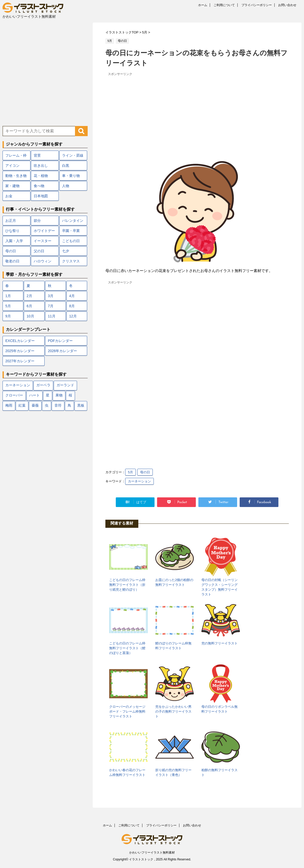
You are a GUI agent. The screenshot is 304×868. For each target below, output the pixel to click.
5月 (130, 472)
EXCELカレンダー (20, 341)
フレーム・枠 (16, 155)
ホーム (203, 5)
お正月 (11, 221)
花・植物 (41, 176)
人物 (66, 186)
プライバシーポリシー (257, 5)
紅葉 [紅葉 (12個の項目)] (22, 406)
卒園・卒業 (71, 231)
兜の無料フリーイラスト (220, 643)
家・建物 (12, 186)
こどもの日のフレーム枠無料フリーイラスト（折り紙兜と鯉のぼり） (127, 585)
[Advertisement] (196, 113)
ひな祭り (12, 231)
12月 (73, 316)
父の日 (39, 251)
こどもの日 (71, 241)
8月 (72, 306)
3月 (51, 296)
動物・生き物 (16, 176)
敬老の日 (12, 261)
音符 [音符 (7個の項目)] (58, 406)
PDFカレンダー (60, 341)
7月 (51, 306)
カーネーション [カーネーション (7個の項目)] (18, 385)
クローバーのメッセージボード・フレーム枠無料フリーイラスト (127, 711)
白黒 (66, 166)
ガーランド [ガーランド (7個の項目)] (65, 385)
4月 (72, 296)
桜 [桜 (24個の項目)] (70, 396)
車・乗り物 (71, 176)
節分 (37, 221)
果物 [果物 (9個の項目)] (59, 396)
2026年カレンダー (62, 351)
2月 (29, 296)
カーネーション (139, 481)
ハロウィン (43, 261)
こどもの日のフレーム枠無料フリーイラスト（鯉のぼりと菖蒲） (127, 648)
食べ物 (39, 186)
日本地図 (41, 196)
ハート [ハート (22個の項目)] (34, 396)
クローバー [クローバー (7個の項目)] (14, 396)
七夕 (66, 251)
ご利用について (224, 5)
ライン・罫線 (73, 155)
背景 (37, 155)
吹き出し (41, 166)
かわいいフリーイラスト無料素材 (152, 853)
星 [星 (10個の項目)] (48, 396)
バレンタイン (73, 221)
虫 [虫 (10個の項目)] (47, 406)
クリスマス (71, 261)
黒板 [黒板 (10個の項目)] (81, 406)
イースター (43, 241)
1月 (8, 296)
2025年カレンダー (20, 351)
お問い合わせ (287, 5)
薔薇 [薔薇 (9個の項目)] (35, 406)
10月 (30, 316)
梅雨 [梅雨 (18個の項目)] (9, 406)
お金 (9, 196)
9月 (8, 316)
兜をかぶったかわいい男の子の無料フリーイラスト (173, 711)
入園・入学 (14, 241)
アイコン (12, 166)
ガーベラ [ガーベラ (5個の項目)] (43, 385)
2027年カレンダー (20, 361)
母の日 (145, 472)
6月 (29, 306)
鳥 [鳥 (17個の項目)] (69, 406)
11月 (52, 316)
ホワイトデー (44, 231)
